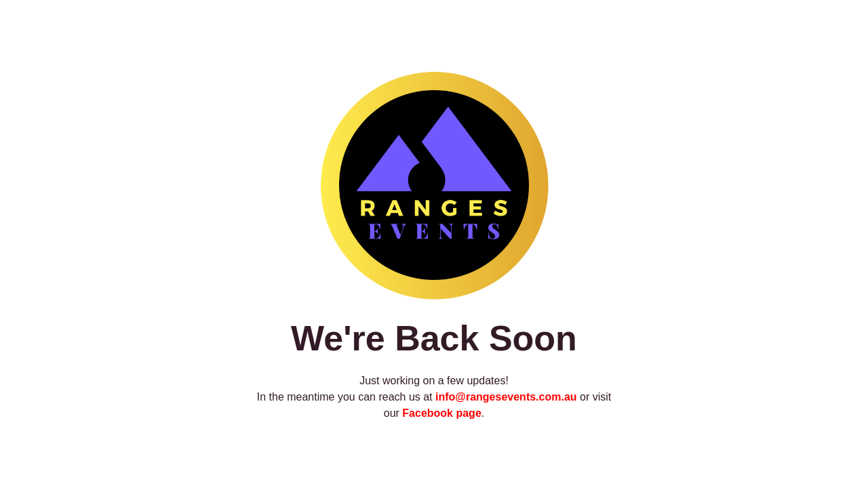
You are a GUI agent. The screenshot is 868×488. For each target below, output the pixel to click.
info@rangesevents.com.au (506, 397)
